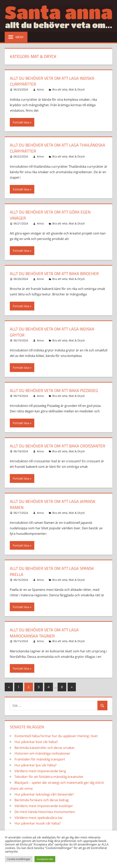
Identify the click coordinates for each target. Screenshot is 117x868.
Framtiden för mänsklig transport (40, 765)
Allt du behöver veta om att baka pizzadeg (56, 390)
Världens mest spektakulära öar (39, 823)
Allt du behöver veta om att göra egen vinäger (52, 215)
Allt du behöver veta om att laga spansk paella (54, 577)
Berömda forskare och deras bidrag (42, 806)
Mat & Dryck (77, 89)
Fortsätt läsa (21, 122)
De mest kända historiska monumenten (45, 818)
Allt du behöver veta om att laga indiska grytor (54, 332)
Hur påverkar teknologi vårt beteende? (44, 800)
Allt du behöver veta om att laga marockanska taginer (46, 639)
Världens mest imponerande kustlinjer (44, 812)
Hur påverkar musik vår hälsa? (38, 829)
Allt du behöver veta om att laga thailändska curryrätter (46, 148)
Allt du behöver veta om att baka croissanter (46, 449)
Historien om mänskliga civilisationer (42, 759)
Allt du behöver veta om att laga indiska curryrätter (54, 81)
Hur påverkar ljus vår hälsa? (35, 771)
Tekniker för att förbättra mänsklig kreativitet (49, 783)
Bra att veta (60, 89)
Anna (40, 89)
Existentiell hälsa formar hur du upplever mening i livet (56, 742)
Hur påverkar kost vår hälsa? (36, 748)
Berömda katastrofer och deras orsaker (45, 754)
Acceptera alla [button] (45, 859)
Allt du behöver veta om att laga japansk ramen (54, 510)
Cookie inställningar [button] (19, 859)
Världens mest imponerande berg (40, 777)
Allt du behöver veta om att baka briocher (56, 273)
